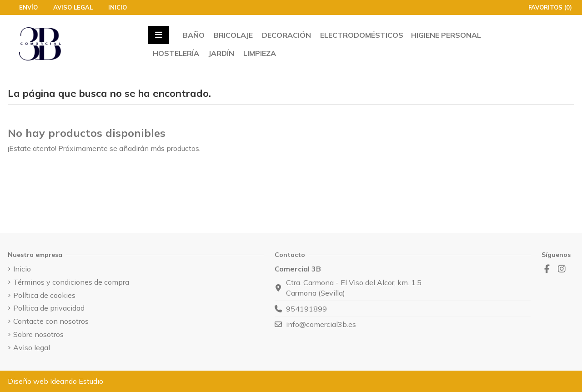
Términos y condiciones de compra (71, 282)
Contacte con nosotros (51, 321)
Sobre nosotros (38, 334)
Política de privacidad (49, 308)
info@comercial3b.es (321, 324)
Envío (29, 7)
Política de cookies (44, 295)
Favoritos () (546, 7)
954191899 (306, 309)
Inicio (118, 7)
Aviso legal (74, 7)
